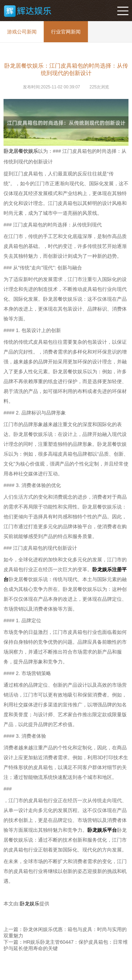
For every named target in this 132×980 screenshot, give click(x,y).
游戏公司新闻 (22, 32)
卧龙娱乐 (30, 904)
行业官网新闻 (66, 32)
